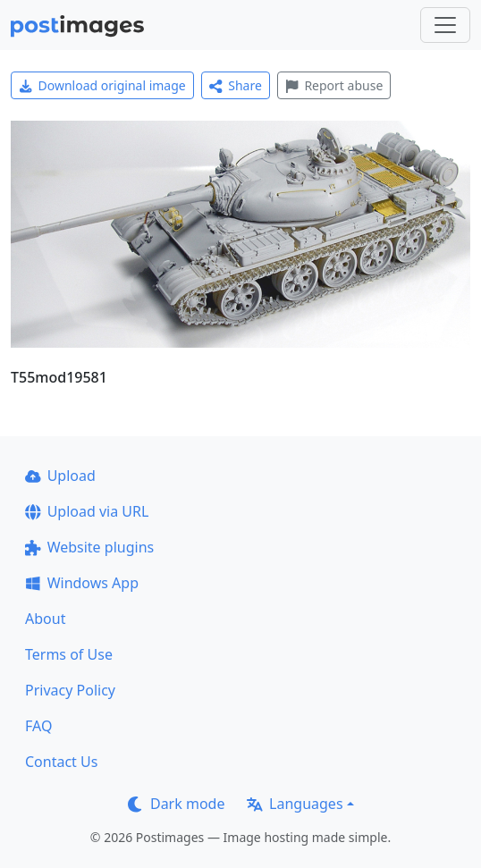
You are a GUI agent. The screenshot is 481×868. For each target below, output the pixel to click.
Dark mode (176, 804)
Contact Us (61, 762)
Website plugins (89, 547)
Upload (60, 476)
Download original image (102, 85)
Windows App (82, 583)
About (45, 619)
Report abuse (334, 85)
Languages (295, 804)
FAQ (38, 726)
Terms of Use (69, 654)
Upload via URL (87, 511)
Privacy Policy (70, 690)
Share (236, 85)
